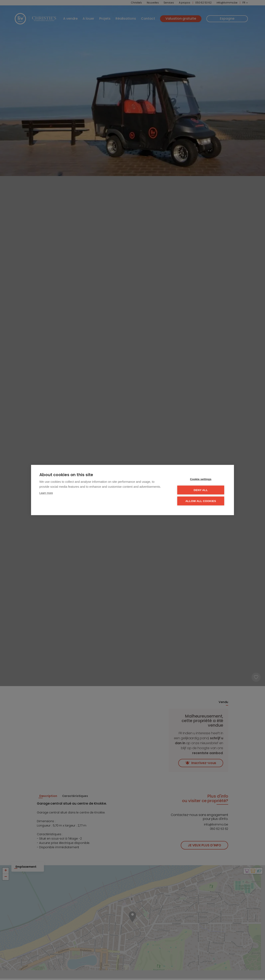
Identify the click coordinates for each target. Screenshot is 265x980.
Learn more (46, 493)
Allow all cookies (201, 501)
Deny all (201, 490)
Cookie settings (201, 479)
